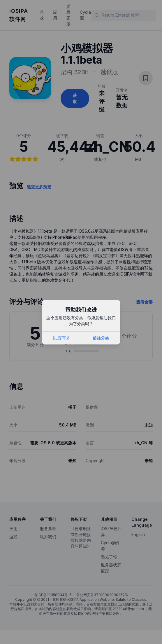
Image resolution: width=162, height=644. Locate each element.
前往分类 (101, 338)
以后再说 (61, 338)
